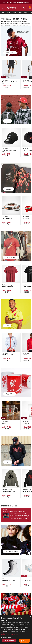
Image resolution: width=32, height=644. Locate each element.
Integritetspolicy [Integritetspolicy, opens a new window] (5, 633)
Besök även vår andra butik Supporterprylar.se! (16, 2)
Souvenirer (15, 13)
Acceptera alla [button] (9, 641)
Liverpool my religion (11, 257)
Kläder (9, 13)
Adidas (3, 13)
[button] (16, 635)
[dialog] (16, 630)
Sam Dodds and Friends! (12, 551)
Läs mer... (27, 520)
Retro (21, 13)
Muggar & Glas (10, 394)
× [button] (30, 617)
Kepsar (26, 13)
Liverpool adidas (10, 53)
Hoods (7, 462)
